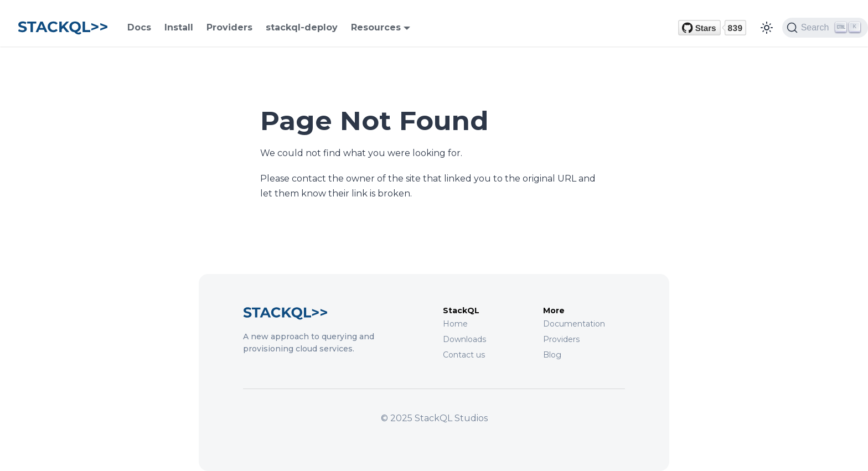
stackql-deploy (302, 27)
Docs (139, 27)
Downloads (464, 339)
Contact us (464, 355)
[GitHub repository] (712, 28)
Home (455, 324)
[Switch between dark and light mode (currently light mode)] (767, 28)
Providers (229, 27)
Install (179, 27)
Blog (552, 355)
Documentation (574, 324)
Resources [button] (376, 27)
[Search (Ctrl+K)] (825, 28)
